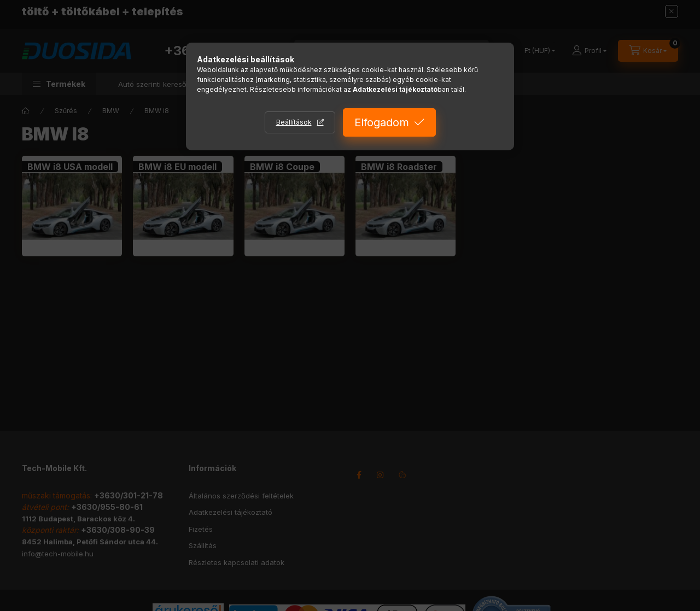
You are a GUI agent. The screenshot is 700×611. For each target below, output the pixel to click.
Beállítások (294, 122)
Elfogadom (382, 122)
